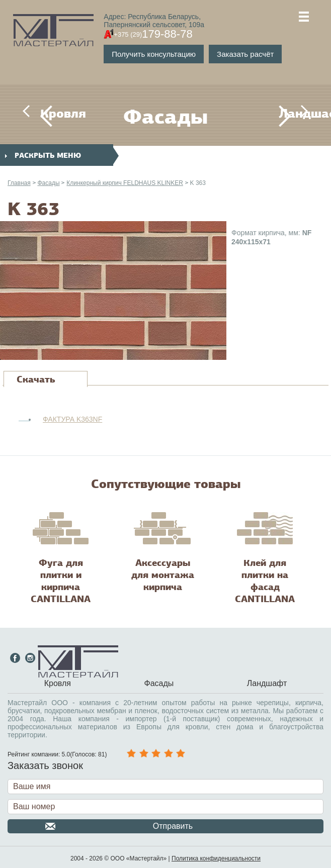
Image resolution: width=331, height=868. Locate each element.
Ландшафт (285, 114)
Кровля (46, 114)
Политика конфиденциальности (216, 858)
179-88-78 (153, 34)
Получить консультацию (154, 54)
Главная (19, 183)
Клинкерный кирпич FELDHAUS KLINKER (125, 183)
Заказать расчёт (245, 54)
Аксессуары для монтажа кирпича (163, 575)
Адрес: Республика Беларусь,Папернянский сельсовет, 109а (154, 21)
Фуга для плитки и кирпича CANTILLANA (61, 581)
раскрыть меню (43, 156)
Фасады (48, 183)
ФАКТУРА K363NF (72, 419)
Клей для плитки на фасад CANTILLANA (265, 581)
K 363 (198, 183)
